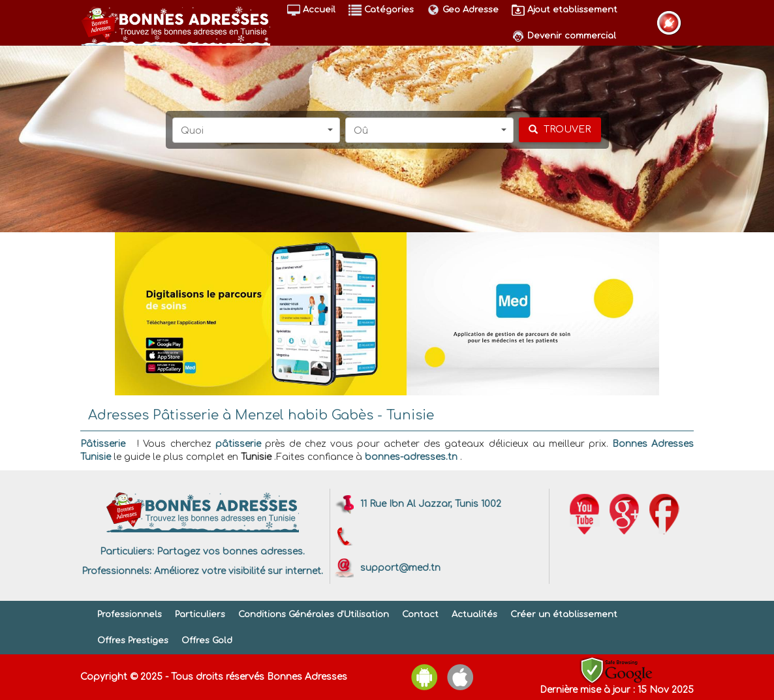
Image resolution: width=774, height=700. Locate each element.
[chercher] (560, 130)
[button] (256, 130)
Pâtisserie (103, 444)
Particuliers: (127, 552)
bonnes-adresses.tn (411, 457)
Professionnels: (116, 571)
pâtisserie (238, 444)
